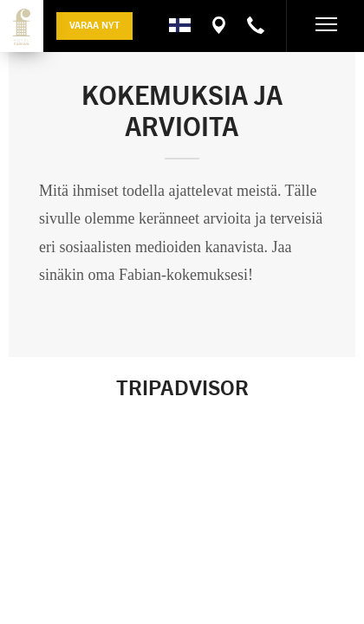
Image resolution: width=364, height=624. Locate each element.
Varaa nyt (94, 24)
